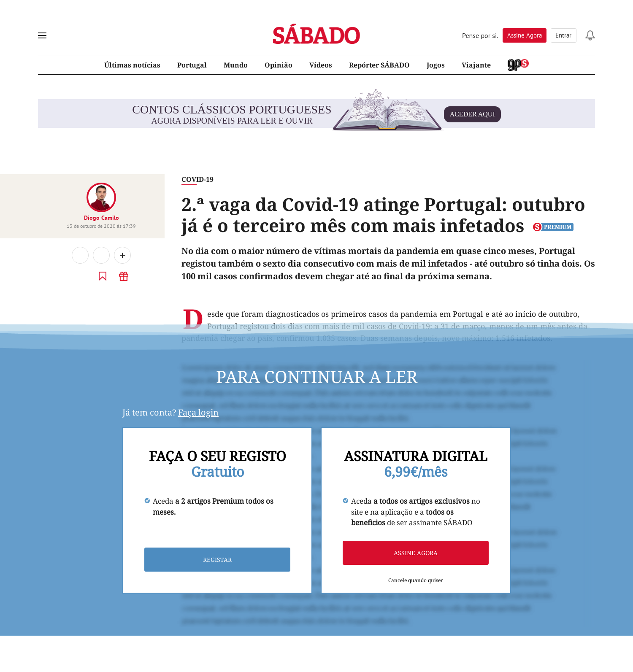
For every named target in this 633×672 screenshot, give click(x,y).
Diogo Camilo (101, 218)
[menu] (42, 35)
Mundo (236, 65)
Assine (525, 35)
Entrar (564, 35)
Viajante (476, 65)
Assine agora (416, 554)
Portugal (192, 65)
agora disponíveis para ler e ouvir (316, 114)
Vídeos (321, 65)
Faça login (198, 412)
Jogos (436, 65)
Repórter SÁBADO (379, 65)
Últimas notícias (132, 65)
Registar (217, 561)
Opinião (279, 65)
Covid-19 (197, 179)
